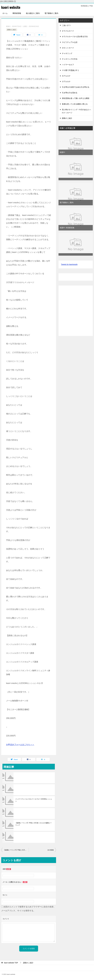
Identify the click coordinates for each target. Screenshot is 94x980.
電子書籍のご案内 (51, 13)
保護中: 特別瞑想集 (67, 228)
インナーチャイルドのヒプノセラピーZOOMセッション (34, 800)
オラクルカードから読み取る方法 (75, 36)
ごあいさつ (66, 25)
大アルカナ (66, 76)
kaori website (11, 7)
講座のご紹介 (12, 30)
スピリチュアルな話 (70, 42)
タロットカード (68, 48)
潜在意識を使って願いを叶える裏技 (76, 98)
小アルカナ (66, 81)
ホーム (5, 13)
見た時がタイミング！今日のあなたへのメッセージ (76, 111)
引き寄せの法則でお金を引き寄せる (76, 87)
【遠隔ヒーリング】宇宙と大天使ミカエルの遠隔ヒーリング (34, 824)
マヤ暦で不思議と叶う (70, 70)
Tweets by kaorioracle (69, 264)
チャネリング (67, 53)
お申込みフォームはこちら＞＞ (20, 744)
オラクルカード (68, 31)
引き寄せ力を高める (70, 93)
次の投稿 (51, 850)
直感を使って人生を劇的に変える (75, 104)
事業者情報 (17, 13)
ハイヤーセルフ (68, 65)
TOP (11, 963)
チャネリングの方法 (70, 59)
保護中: (63, 152)
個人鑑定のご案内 (33, 13)
